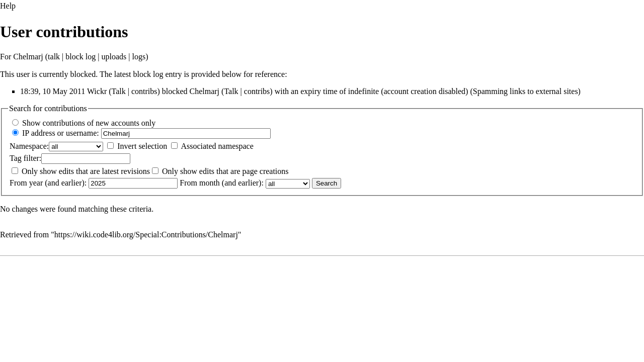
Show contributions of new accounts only (89, 123)
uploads (114, 57)
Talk (119, 91)
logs (139, 57)
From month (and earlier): (222, 183)
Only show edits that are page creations (225, 171)
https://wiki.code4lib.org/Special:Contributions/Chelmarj (146, 235)
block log (80, 57)
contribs (144, 91)
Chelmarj (28, 57)
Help (8, 6)
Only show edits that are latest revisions (86, 171)
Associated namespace (217, 146)
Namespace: (29, 146)
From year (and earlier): (48, 183)
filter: (25, 158)
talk (54, 57)
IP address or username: (61, 133)
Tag (16, 158)
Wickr (97, 91)
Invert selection (142, 146)
